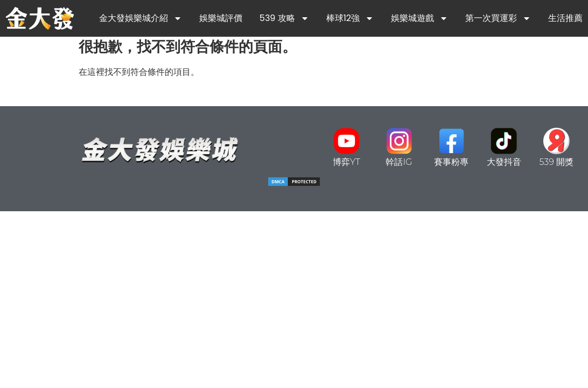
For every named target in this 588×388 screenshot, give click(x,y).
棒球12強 (350, 18)
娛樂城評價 (221, 18)
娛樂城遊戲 (419, 18)
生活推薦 (565, 18)
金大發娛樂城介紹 (141, 18)
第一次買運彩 (498, 18)
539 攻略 (284, 18)
